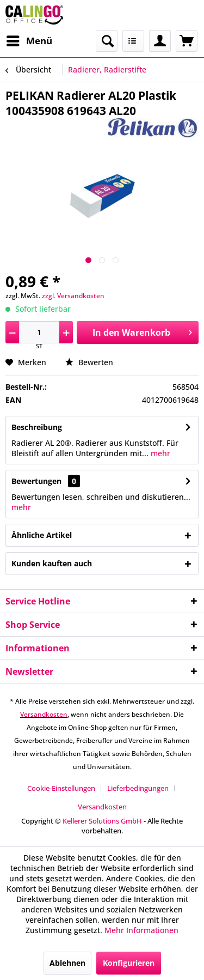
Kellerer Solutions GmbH (102, 821)
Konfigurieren (129, 963)
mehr (159, 453)
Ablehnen (67, 963)
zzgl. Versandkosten (73, 296)
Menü (29, 40)
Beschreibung (37, 427)
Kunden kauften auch (52, 563)
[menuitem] (29, 41)
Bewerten (89, 362)
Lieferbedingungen (138, 788)
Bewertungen (36, 481)
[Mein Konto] (160, 41)
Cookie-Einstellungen (61, 788)
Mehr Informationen (141, 930)
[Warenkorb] (187, 41)
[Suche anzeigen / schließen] (107, 41)
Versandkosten (44, 714)
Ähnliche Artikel (42, 535)
